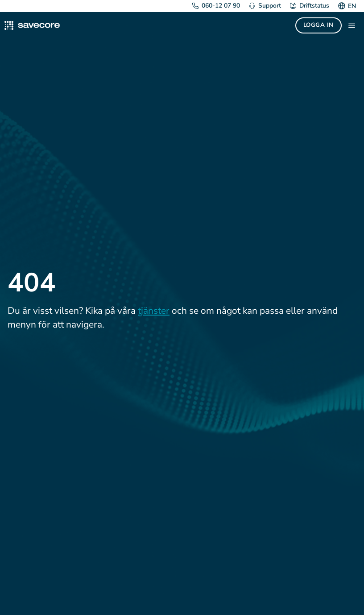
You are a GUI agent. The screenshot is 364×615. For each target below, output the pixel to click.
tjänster (154, 311)
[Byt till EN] (351, 6)
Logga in (318, 25)
